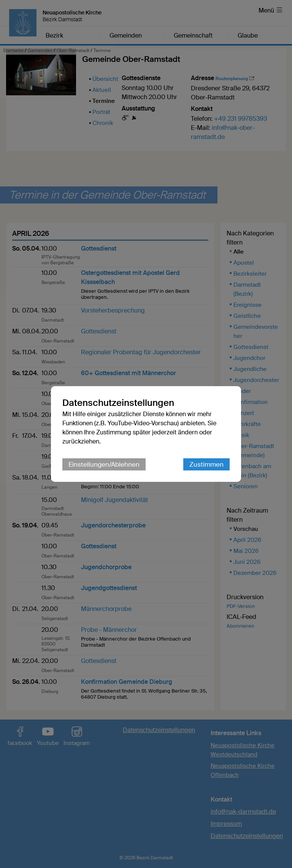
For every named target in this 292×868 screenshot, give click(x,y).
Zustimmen (206, 464)
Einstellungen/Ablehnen (104, 464)
